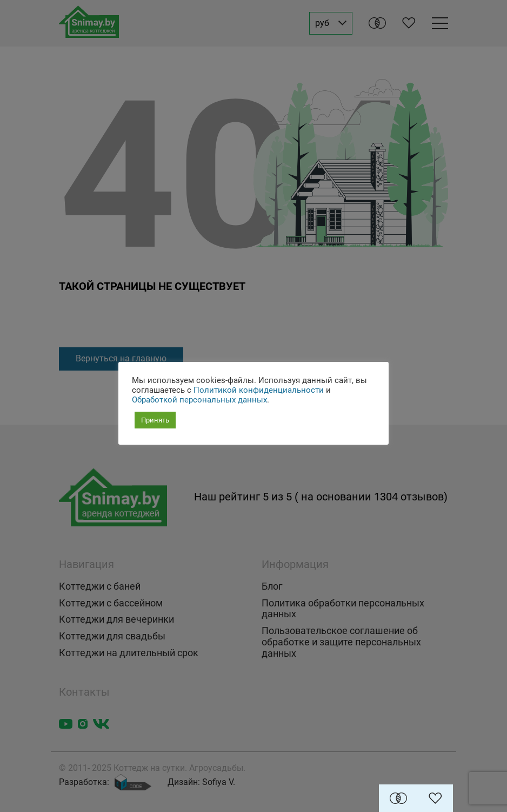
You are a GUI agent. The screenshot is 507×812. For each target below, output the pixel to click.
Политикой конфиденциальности (259, 390)
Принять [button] (155, 420)
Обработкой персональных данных (199, 400)
